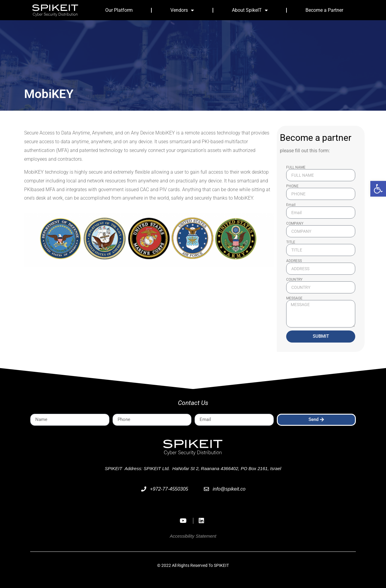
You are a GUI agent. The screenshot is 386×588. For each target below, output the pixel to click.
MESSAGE (294, 298)
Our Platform (119, 10)
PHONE (292, 186)
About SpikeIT (250, 10)
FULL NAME (296, 167)
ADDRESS (294, 261)
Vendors (182, 10)
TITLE (291, 242)
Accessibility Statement (193, 536)
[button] (378, 189)
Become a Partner (324, 10)
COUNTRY (294, 280)
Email (291, 205)
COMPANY (295, 223)
